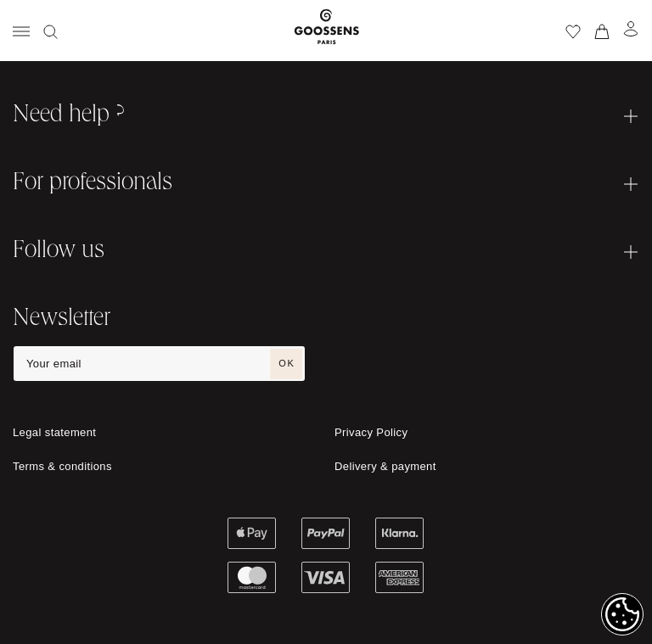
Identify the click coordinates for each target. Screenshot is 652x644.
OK (287, 363)
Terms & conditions (62, 466)
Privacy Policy (371, 432)
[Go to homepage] (326, 31)
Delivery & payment (385, 466)
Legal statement (54, 432)
